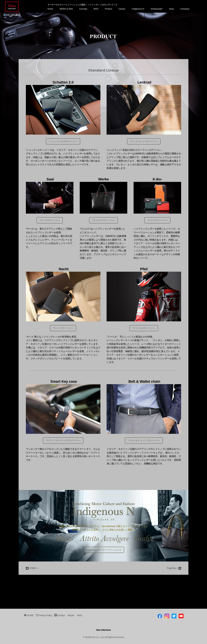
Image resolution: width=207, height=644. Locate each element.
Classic (122, 9)
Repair (71, 615)
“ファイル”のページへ (144, 328)
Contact (60, 615)
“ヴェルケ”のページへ (103, 220)
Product (108, 9)
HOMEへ (32, 568)
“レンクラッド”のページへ (144, 141)
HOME (7, 15)
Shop (171, 9)
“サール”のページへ (50, 220)
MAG (96, 9)
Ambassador (157, 9)
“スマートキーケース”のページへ (63, 440)
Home (50, 9)
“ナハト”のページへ (63, 328)
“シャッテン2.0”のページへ (63, 141)
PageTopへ (174, 568)
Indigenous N (138, 9)
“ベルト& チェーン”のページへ (144, 440)
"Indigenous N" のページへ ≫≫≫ (103, 550)
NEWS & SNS (66, 9)
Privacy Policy (44, 615)
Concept (83, 9)
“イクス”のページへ (157, 220)
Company (185, 9)
